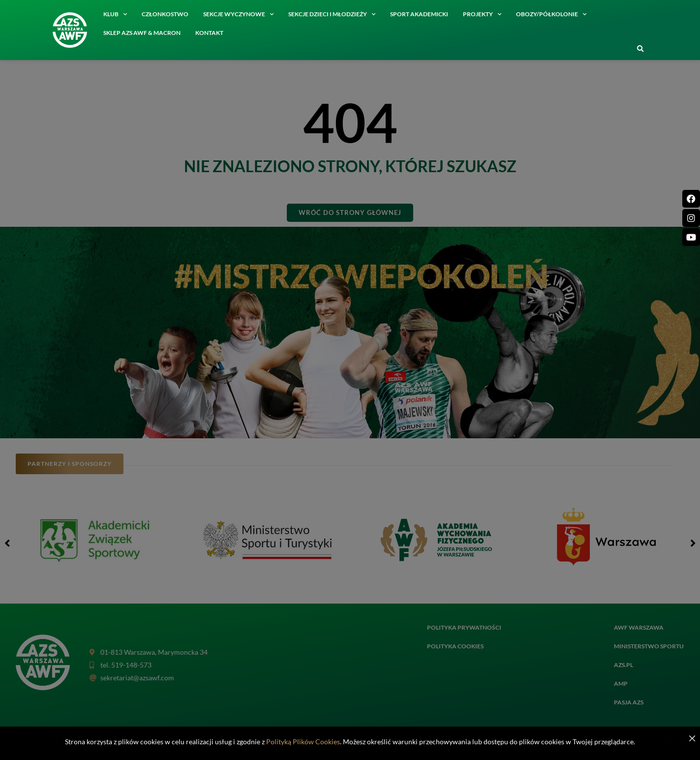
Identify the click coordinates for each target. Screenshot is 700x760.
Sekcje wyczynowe (238, 14)
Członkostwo (165, 14)
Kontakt (209, 33)
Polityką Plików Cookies (303, 742)
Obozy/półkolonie (551, 14)
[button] (640, 49)
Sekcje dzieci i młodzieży (332, 14)
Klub (115, 14)
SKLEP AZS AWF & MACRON (142, 33)
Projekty (482, 14)
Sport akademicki (419, 14)
